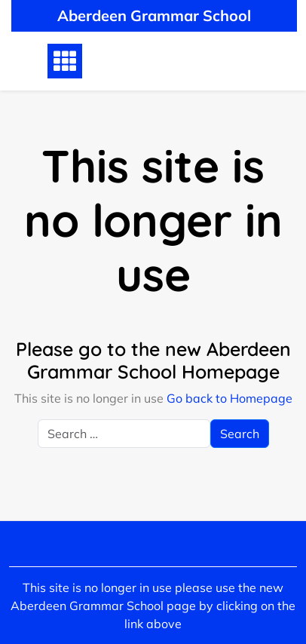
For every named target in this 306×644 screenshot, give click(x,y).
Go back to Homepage (229, 398)
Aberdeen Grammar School (154, 15)
